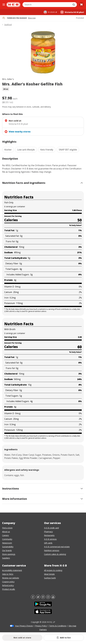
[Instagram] (48, 598)
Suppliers (6, 558)
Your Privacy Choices (24, 626)
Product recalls (9, 589)
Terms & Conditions (58, 626)
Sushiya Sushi (50, 578)
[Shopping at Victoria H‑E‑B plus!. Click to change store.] (72, 12)
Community (7, 539)
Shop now (32, 18)
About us (6, 532)
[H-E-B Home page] (13, 5)
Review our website (11, 578)
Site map (72, 626)
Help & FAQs (8, 574)
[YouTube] (53, 598)
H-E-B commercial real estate (57, 547)
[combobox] (47, 5)
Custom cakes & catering (55, 554)
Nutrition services (52, 550)
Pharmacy (48, 532)
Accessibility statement (12, 570)
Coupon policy (8, 582)
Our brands (7, 550)
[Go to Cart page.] (81, 5)
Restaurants (49, 535)
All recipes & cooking (53, 570)
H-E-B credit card (51, 528)
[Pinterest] (43, 598)
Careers (5, 535)
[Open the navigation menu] (4, 5)
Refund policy (8, 585)
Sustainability (8, 547)
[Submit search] (74, 5)
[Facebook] (33, 598)
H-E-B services (50, 539)
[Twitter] (38, 598)
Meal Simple (49, 574)
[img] (43, 52)
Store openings (9, 554)
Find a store (7, 528)
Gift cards (48, 543)
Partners (43, 630)
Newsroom (7, 543)
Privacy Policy (41, 626)
